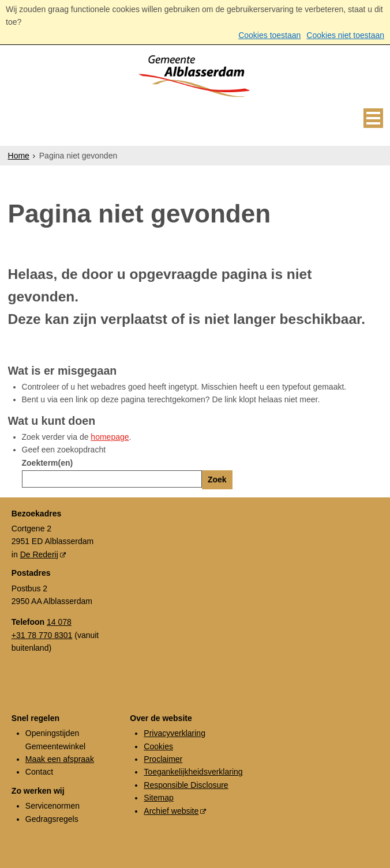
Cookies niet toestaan (345, 35)
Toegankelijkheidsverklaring (193, 772)
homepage (110, 437)
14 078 (59, 622)
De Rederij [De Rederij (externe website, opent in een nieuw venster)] (39, 554)
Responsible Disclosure (186, 785)
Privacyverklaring (175, 733)
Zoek (217, 480)
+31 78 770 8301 (42, 635)
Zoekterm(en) (48, 463)
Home (19, 156)
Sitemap (158, 798)
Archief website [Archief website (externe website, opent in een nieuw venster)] (171, 811)
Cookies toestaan (269, 35)
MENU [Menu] (373, 118)
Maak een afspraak (60, 759)
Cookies (158, 746)
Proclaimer (163, 759)
